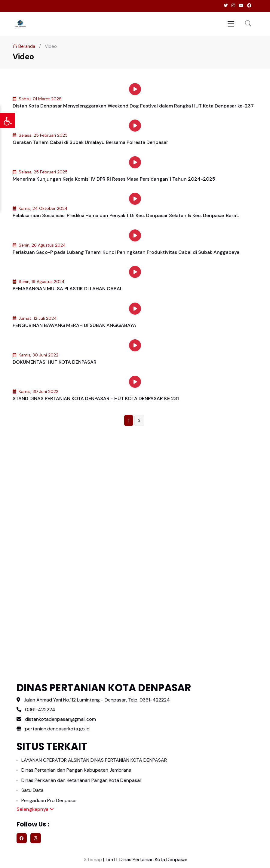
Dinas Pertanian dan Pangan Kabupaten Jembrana (76, 770)
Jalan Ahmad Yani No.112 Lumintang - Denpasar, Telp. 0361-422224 (97, 700)
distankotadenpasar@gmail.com (60, 719)
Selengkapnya (35, 809)
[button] (248, 24)
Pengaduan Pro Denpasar (49, 800)
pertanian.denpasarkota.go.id (53, 729)
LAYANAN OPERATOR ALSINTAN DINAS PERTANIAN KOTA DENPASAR (94, 760)
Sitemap (92, 859)
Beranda (24, 46)
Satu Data (32, 790)
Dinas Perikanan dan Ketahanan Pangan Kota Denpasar (81, 780)
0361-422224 (40, 709)
